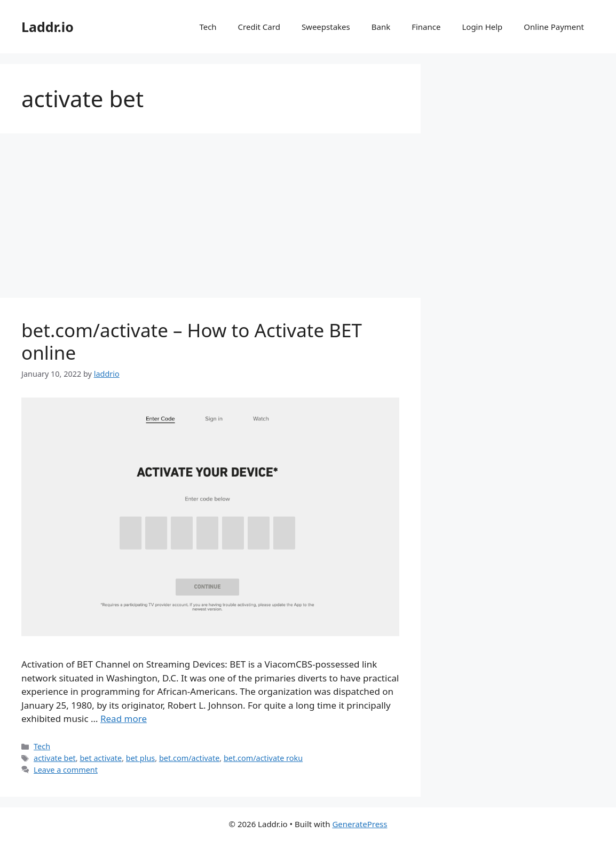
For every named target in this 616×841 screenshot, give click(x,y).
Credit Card (259, 27)
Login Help (482, 27)
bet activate (101, 758)
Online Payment (554, 27)
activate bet (55, 758)
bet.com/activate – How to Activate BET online (192, 341)
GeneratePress (360, 824)
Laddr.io (48, 27)
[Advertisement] (210, 219)
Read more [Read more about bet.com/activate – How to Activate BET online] (124, 719)
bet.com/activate (189, 758)
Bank (381, 27)
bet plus (140, 758)
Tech (208, 27)
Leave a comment (66, 770)
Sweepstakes (326, 27)
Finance (426, 27)
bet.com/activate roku (263, 758)
